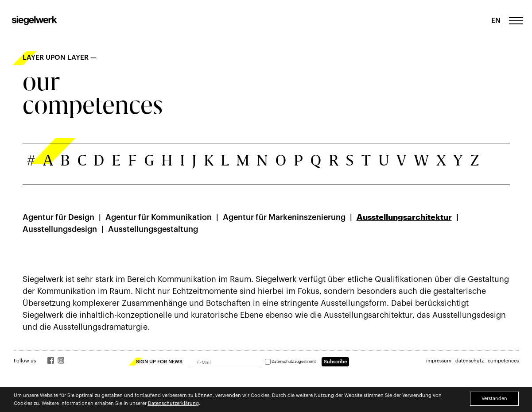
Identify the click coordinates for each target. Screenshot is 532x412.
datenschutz (470, 361)
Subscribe (335, 362)
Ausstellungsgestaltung (153, 229)
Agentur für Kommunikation (159, 217)
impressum (439, 361)
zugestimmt (290, 362)
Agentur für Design (58, 217)
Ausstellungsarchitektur (404, 217)
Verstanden (494, 399)
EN (496, 21)
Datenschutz (283, 362)
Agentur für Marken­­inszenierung (284, 217)
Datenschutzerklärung (173, 403)
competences (503, 361)
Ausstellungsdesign (60, 229)
